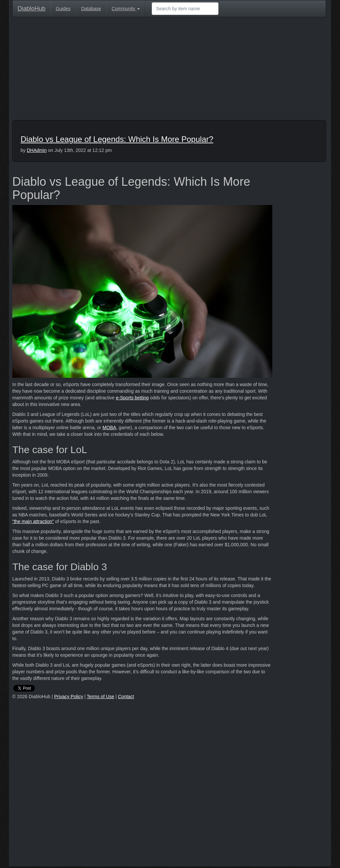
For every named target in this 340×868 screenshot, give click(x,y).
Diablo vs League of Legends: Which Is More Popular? (117, 139)
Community (126, 9)
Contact (126, 697)
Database (91, 9)
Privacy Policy (69, 697)
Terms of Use (100, 697)
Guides (63, 9)
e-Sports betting (132, 398)
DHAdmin (37, 150)
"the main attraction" (33, 521)
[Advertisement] (169, 70)
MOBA (109, 428)
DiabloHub (32, 8)
